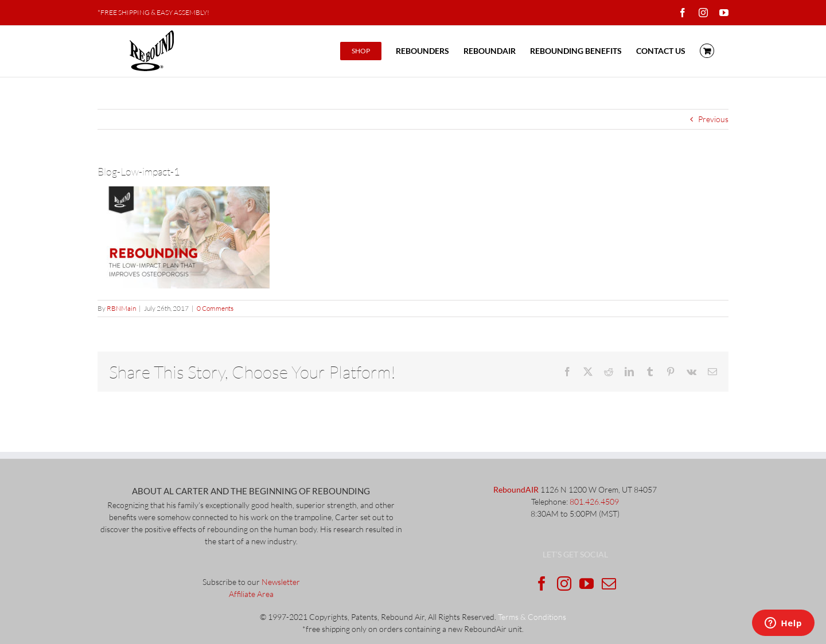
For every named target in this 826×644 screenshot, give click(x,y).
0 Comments (215, 308)
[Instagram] (564, 583)
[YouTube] (587, 583)
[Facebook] (542, 583)
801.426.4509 (594, 501)
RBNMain (121, 308)
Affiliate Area (251, 594)
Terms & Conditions (532, 617)
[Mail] (609, 583)
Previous (713, 119)
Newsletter (281, 582)
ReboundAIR (516, 489)
